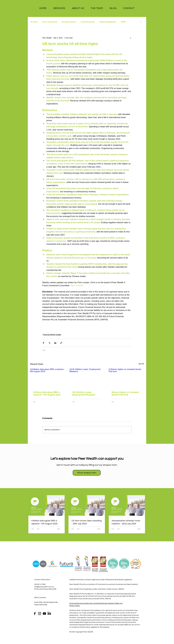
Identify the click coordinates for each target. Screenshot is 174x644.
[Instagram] (40, 614)
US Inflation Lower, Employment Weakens (84, 393)
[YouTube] (44, 614)
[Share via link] (61, 343)
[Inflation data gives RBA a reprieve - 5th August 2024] (48, 378)
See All (141, 364)
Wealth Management (108, 22)
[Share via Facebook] (43, 343)
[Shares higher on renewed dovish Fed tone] (126, 378)
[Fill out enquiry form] (87, 473)
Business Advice (69, 22)
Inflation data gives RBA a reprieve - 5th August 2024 (47, 393)
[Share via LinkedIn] (55, 343)
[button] (59, 8)
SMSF (123, 22)
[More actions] (130, 38)
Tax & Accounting (50, 22)
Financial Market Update (52, 335)
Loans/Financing (88, 22)
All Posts (34, 22)
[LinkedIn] (49, 614)
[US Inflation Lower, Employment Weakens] (87, 378)
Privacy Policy (75, 606)
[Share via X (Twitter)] (49, 343)
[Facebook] (35, 614)
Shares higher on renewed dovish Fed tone (125, 393)
